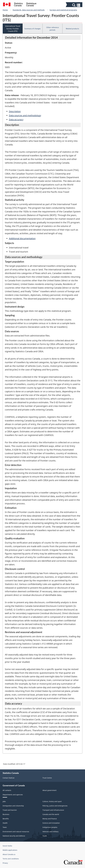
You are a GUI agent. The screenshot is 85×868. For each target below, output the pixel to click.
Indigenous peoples (50, 827)
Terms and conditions (11, 859)
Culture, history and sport (52, 801)
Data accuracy (16, 120)
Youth (45, 836)
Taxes (5, 827)
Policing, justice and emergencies (55, 806)
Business (6, 814)
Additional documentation (22, 238)
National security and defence (14, 836)
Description (15, 111)
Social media (7, 846)
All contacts (7, 790)
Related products (72, 29)
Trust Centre (47, 778)
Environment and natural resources (16, 832)
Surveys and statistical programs (63, 10)
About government (49, 790)
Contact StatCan (9, 778)
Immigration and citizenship (13, 806)
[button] (74, 5)
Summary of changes (33, 29)
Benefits (6, 819)
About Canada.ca (9, 854)
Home (5, 10)
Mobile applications (10, 850)
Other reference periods (53, 29)
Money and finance (50, 819)
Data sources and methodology (25, 115)
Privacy (5, 863)
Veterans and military (50, 832)
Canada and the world (51, 814)
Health (5, 823)
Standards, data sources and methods (29, 10)
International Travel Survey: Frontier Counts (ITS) (13, 29)
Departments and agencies (13, 795)
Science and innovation (51, 823)
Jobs (4, 801)
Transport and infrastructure (53, 810)
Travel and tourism (10, 810)
